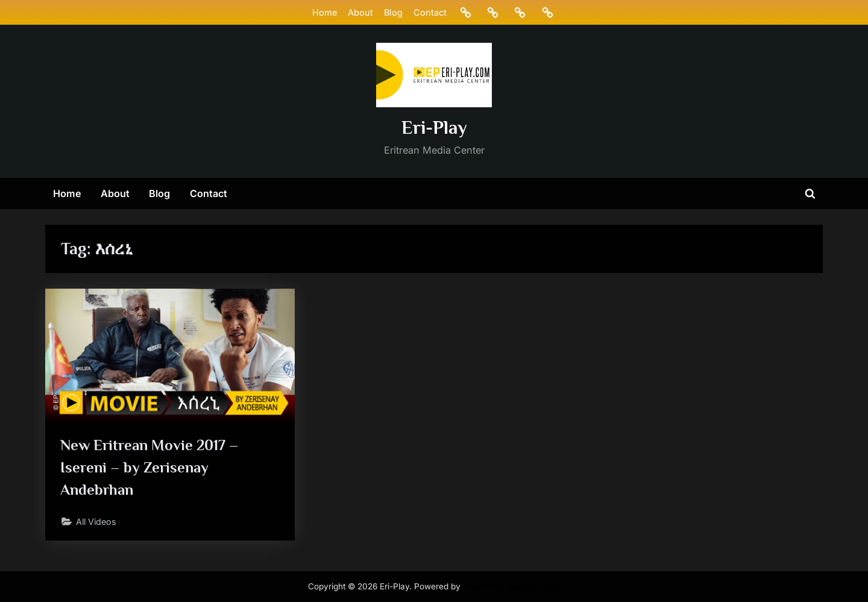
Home (324, 12)
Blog (393, 12)
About (360, 12)
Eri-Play (434, 127)
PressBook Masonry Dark (512, 586)
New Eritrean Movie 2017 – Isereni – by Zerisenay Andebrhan (150, 469)
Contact (430, 12)
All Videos (98, 523)
